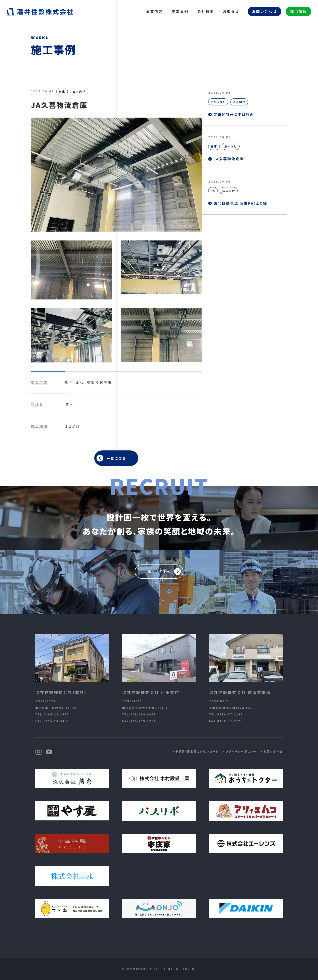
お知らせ (231, 11)
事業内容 (154, 11)
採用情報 (299, 11)
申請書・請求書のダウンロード (195, 751)
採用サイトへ (159, 571)
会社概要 (206, 11)
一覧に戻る (116, 458)
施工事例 (180, 11)
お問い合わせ (265, 11)
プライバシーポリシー (240, 751)
